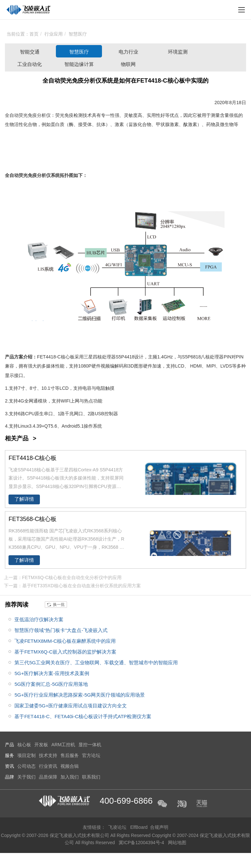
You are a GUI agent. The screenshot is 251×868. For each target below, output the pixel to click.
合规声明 (159, 827)
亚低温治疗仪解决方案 (39, 619)
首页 (34, 34)
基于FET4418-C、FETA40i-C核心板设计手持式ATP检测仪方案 (83, 716)
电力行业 (128, 52)
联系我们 (91, 777)
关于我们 (26, 777)
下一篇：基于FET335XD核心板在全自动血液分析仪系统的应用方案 (72, 586)
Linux (23, 426)
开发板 (41, 745)
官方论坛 (91, 755)
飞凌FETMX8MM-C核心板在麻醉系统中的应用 (65, 641)
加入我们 (70, 777)
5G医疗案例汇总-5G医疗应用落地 (51, 684)
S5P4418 (125, 357)
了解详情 (24, 499)
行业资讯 (48, 766)
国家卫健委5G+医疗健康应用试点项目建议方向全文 (71, 706)
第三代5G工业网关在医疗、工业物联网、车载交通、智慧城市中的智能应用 (96, 663)
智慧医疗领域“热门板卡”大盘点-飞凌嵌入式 (61, 630)
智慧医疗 (78, 34)
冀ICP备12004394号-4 (142, 842)
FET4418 (46, 357)
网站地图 (177, 842)
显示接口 (14, 375)
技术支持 (48, 755)
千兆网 (72, 414)
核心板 (68, 357)
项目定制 (26, 755)
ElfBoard (139, 827)
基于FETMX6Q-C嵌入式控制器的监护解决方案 (65, 652)
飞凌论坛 (117, 827)
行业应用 (54, 34)
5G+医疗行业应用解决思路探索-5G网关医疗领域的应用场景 (80, 695)
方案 (19, 357)
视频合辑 (70, 766)
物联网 (128, 64)
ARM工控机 (63, 745)
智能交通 (30, 52)
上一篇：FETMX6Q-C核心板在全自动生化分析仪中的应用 (63, 577)
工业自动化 (30, 64)
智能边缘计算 (79, 64)
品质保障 (48, 777)
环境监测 (178, 52)
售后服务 (70, 755)
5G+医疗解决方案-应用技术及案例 (52, 673)
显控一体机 (90, 745)
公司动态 (26, 766)
